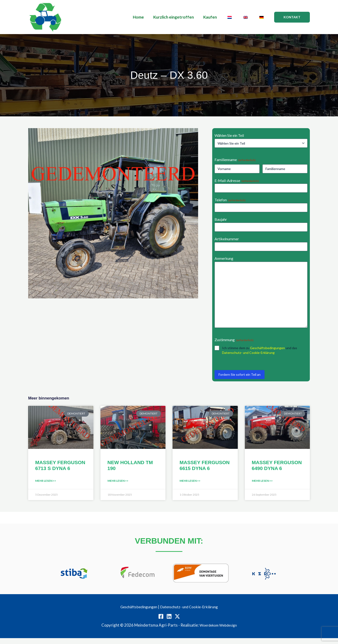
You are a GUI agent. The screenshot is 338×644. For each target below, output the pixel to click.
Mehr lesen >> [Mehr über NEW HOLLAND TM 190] (118, 487)
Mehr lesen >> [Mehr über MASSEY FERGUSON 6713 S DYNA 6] (46, 487)
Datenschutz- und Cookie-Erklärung (248, 358)
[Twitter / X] (177, 622)
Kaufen (215, 17)
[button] (292, 17)
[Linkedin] (169, 622)
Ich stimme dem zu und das (260, 356)
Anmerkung (224, 258)
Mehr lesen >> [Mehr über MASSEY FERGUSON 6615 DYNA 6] (190, 487)
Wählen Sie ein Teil (229, 135)
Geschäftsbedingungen (267, 354)
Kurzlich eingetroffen (180, 17)
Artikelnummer (227, 239)
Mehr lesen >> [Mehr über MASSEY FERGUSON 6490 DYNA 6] (262, 487)
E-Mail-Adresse (237, 181)
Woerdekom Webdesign (218, 631)
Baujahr (221, 219)
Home (146, 17)
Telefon (230, 200)
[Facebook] (161, 622)
